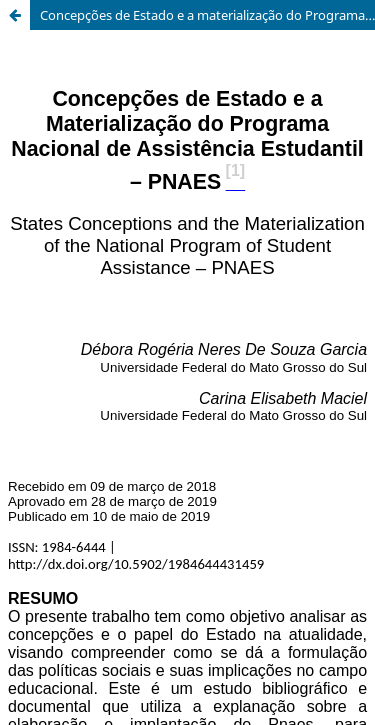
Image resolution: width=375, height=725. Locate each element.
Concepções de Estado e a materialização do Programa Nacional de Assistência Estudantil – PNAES (207, 15)
